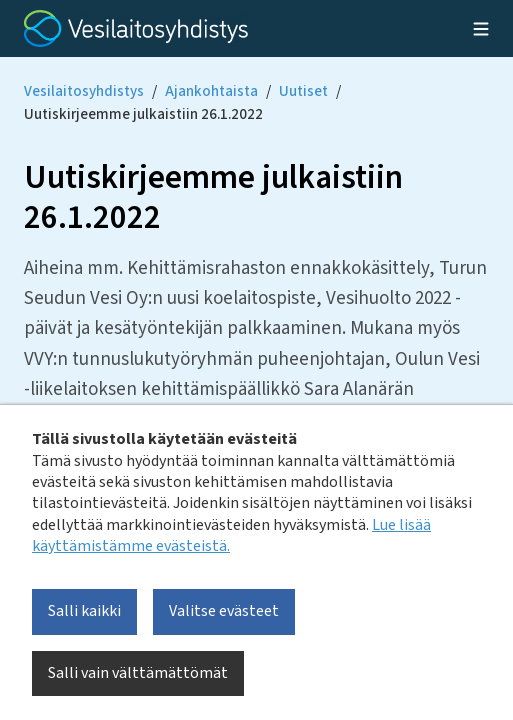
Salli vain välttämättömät (138, 673)
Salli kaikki (84, 611)
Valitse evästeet (224, 611)
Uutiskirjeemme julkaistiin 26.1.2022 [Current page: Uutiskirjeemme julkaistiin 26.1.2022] (143, 114)
